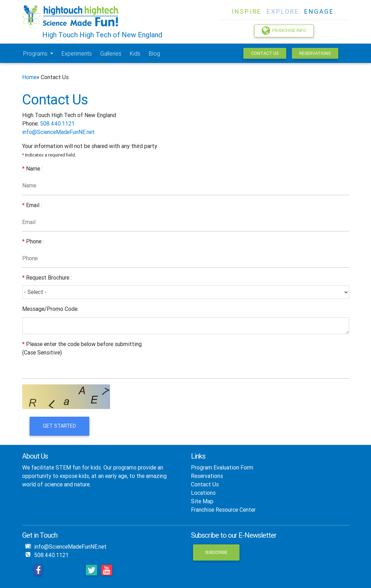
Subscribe (216, 552)
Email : (32, 205)
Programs (36, 53)
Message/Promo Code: (50, 309)
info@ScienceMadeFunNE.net (58, 132)
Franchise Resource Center (223, 510)
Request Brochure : (47, 277)
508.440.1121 (57, 123)
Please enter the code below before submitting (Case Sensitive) (82, 348)
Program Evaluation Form (222, 467)
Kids (135, 53)
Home (29, 77)
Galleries (111, 53)
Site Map (202, 501)
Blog (154, 53)
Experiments (77, 53)
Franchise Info (284, 31)
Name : (32, 168)
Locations (203, 493)
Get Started (59, 426)
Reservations (315, 53)
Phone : (33, 241)
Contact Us (265, 53)
